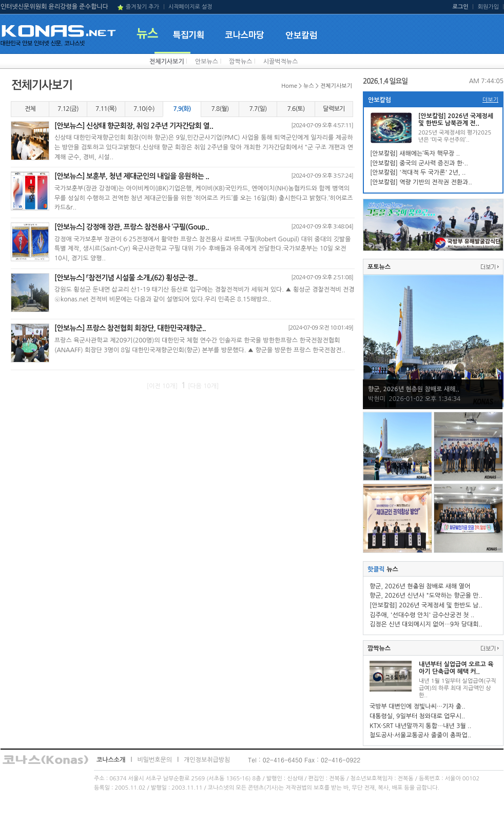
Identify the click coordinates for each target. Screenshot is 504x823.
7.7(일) (258, 109)
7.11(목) (106, 109)
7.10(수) (144, 109)
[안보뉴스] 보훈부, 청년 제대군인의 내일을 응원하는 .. (132, 176)
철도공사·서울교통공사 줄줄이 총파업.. (420, 735)
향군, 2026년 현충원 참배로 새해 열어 (420, 586)
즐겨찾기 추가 (142, 7)
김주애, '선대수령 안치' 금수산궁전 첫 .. (422, 615)
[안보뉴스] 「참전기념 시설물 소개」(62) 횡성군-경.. (126, 278)
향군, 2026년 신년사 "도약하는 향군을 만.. (426, 596)
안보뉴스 (207, 62)
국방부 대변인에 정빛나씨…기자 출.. (418, 706)
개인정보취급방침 (207, 760)
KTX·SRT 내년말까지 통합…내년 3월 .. (420, 726)
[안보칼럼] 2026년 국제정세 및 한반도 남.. (426, 605)
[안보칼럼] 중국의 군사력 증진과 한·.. (419, 163)
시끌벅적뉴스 (281, 62)
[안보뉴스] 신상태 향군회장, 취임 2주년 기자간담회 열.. (134, 126)
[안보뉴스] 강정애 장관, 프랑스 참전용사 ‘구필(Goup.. (132, 227)
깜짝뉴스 (240, 62)
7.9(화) (182, 109)
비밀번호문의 (154, 760)
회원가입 (488, 7)
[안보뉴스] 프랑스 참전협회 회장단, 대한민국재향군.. (130, 328)
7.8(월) (220, 109)
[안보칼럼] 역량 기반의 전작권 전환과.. (421, 182)
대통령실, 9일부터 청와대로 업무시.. (417, 716)
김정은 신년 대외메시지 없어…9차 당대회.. (426, 624)
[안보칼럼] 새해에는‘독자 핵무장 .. (415, 154)
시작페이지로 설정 (190, 7)
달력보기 (334, 109)
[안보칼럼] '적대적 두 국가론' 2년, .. (418, 173)
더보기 (490, 100)
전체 (30, 109)
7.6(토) (296, 109)
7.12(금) (68, 109)
